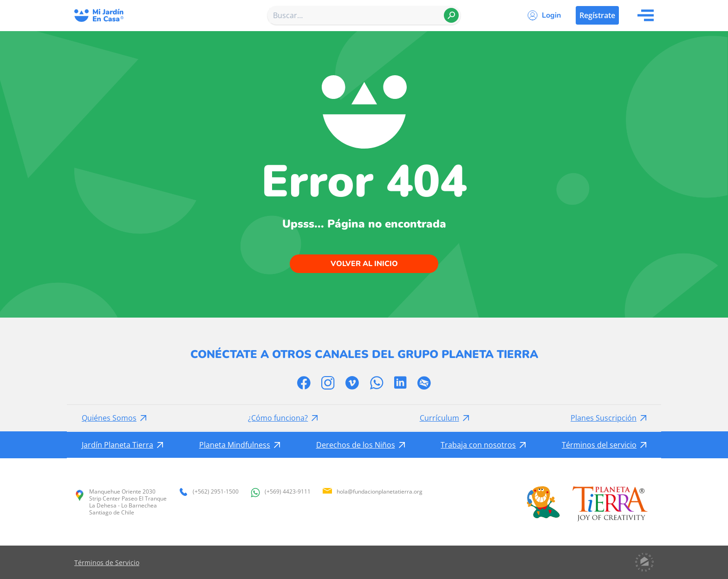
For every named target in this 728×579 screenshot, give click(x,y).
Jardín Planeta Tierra (117, 445)
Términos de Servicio (107, 563)
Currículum (439, 418)
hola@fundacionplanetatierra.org (372, 491)
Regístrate (597, 15)
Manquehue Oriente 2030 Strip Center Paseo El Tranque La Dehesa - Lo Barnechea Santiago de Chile (120, 502)
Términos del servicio (599, 445)
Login (551, 15)
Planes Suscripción (604, 418)
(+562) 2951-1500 (208, 492)
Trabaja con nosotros (478, 445)
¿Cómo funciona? (278, 418)
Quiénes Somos (109, 418)
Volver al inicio (364, 264)
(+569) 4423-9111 (280, 493)
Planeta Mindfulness (235, 445)
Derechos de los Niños (356, 445)
